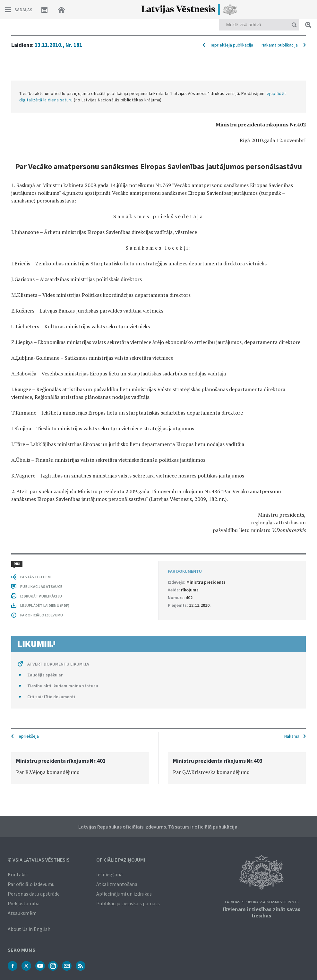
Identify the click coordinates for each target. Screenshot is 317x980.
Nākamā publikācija (280, 45)
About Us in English (29, 929)
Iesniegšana (109, 874)
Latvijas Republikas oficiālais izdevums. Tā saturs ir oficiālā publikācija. (158, 827)
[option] (80, 768)
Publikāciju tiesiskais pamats (128, 903)
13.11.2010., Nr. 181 (58, 45)
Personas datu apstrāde (34, 894)
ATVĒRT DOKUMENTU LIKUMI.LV (58, 664)
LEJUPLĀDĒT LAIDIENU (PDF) (45, 605)
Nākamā (292, 736)
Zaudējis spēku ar (45, 675)
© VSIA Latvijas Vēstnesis (39, 860)
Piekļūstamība (24, 903)
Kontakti (18, 874)
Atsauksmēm (22, 913)
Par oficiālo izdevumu (31, 884)
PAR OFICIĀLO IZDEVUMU (42, 615)
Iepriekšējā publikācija (232, 45)
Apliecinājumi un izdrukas (124, 894)
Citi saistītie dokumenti (51, 697)
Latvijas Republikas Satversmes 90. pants (262, 902)
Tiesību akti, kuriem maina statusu (63, 686)
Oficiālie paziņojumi (121, 860)
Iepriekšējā (28, 736)
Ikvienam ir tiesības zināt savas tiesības (261, 912)
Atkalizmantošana (117, 884)
